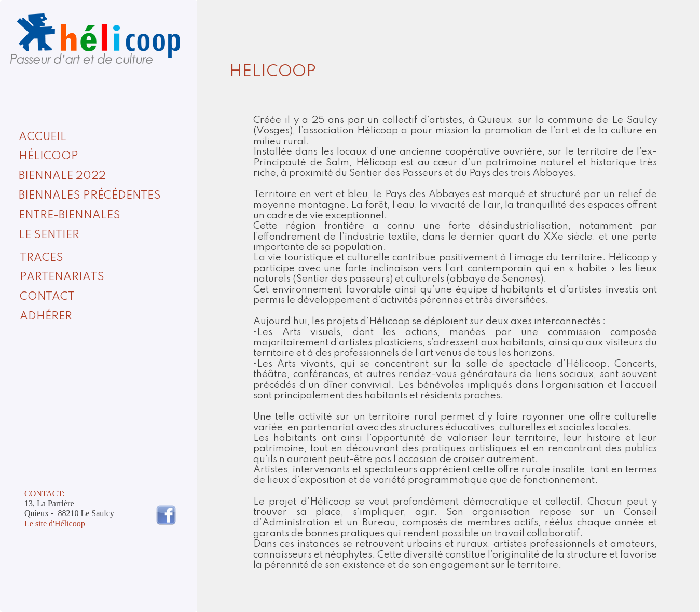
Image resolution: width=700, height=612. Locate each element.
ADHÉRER (46, 317)
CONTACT (47, 297)
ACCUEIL (43, 137)
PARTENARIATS (62, 277)
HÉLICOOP (49, 156)
